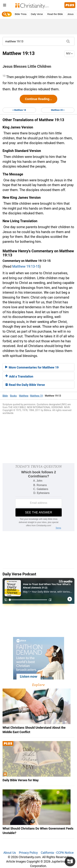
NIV (69, 54)
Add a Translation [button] (19, 376)
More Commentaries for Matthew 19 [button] (32, 367)
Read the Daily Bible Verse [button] (25, 385)
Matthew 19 (36, 396)
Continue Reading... (38, 99)
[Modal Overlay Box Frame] (38, 497)
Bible (5, 396)
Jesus (70, 14)
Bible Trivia (21, 14)
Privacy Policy (28, 853)
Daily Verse (37, 14)
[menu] (5, 6)
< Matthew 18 (19, 110)
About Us (10, 853)
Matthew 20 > (58, 110)
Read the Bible (55, 14)
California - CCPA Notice (57, 853)
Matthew (24, 396)
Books (14, 396)
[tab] (38, 367)
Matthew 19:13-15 (26, 266)
